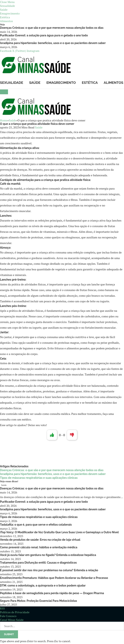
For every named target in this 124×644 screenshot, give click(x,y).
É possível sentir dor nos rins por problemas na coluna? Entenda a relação (49, 570)
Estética (5, 17)
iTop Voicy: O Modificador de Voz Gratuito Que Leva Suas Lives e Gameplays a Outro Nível (59, 532)
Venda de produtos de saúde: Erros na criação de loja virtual (40, 540)
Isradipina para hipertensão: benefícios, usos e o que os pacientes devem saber (53, 43)
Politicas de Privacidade (15, 612)
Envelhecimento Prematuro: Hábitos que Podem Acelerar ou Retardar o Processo (54, 578)
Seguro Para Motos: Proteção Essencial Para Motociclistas (38, 601)
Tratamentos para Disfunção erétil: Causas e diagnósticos (38, 563)
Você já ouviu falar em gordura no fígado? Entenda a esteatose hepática (48, 555)
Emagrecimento (10, 13)
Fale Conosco (8, 616)
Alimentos (6, 21)
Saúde (4, 10)
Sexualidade (7, 6)
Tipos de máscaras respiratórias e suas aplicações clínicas (39, 478)
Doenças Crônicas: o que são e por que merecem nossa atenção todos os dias (52, 28)
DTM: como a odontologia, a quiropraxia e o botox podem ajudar (43, 586)
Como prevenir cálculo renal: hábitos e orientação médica (39, 547)
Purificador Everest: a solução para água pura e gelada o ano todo (44, 35)
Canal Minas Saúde (12, 620)
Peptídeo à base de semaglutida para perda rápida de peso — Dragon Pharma (52, 593)
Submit (9, 634)
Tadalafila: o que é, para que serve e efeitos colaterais (36, 525)
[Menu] (4, 92)
